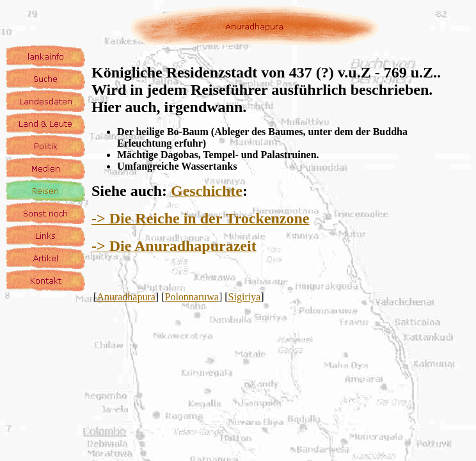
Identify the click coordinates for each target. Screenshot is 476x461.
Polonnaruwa (192, 297)
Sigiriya (245, 297)
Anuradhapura (126, 297)
